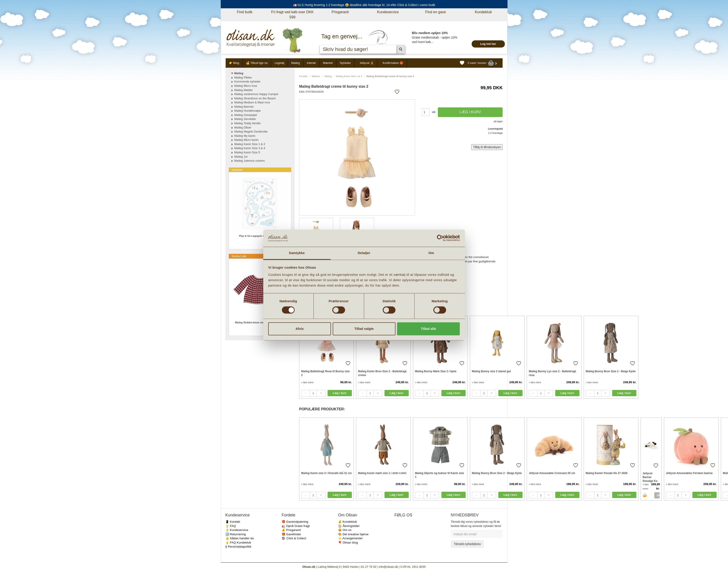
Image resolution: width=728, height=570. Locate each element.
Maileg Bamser (244, 107)
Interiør (311, 63)
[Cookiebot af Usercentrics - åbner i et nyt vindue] (440, 238)
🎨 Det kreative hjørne (353, 534)
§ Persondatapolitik (238, 547)
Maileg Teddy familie (248, 123)
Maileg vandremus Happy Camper (256, 94)
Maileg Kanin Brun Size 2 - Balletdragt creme (382, 373)
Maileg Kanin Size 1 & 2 (349, 76)
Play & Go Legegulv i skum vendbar (260, 236)
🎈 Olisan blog (348, 543)
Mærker (328, 63)
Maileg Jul (241, 157)
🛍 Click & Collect (294, 538)
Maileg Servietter (245, 119)
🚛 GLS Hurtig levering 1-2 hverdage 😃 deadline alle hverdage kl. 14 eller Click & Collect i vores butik (364, 5)
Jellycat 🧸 (367, 63)
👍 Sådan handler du (240, 538)
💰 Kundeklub (348, 522)
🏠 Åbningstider (349, 526)
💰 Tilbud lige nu (257, 63)
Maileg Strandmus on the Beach (255, 98)
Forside (303, 76)
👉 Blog (234, 63)
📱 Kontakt (233, 522)
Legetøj (279, 63)
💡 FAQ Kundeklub (238, 543)
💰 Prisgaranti (291, 530)
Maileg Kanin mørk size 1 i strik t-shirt (382, 473)
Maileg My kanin (245, 136)
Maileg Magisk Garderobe (251, 132)
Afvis (300, 329)
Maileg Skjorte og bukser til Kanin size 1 (440, 475)
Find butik (245, 12)
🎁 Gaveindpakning (295, 522)
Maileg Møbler (244, 90)
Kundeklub (483, 12)
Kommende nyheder (247, 82)
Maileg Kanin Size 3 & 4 (250, 148)
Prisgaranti (340, 12)
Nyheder (345, 63)
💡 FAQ (231, 526)
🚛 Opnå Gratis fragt (296, 526)
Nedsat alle (239, 256)
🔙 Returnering (236, 534)
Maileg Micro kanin (246, 140)
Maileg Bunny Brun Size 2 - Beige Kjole (611, 371)
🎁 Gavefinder (291, 534)
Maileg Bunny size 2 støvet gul (491, 371)
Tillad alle (428, 329)
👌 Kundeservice (237, 530)
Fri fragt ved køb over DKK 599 (292, 15)
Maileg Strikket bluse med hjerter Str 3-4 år (260, 322)
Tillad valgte (364, 329)
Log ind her (488, 44)
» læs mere (307, 382)
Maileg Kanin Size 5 (247, 152)
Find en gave (436, 12)
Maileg (296, 63)
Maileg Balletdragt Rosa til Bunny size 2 (325, 373)
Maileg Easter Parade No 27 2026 (607, 473)
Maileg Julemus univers (250, 161)
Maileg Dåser (243, 127)
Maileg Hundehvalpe (248, 111)
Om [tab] (431, 253)
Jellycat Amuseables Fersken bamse (689, 473)
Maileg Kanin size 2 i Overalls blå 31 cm (326, 473)
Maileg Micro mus (246, 86)
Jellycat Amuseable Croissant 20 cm (552, 473)
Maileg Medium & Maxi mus (252, 102)
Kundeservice (388, 12)
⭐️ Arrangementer (350, 538)
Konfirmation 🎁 (393, 63)
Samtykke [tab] (297, 253)
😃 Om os (345, 530)
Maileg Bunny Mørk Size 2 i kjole (436, 371)
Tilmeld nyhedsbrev (467, 544)
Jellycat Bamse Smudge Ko (650, 477)
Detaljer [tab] (364, 253)
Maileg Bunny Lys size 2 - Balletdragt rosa (552, 373)
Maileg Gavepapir (246, 115)
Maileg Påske (243, 77)
